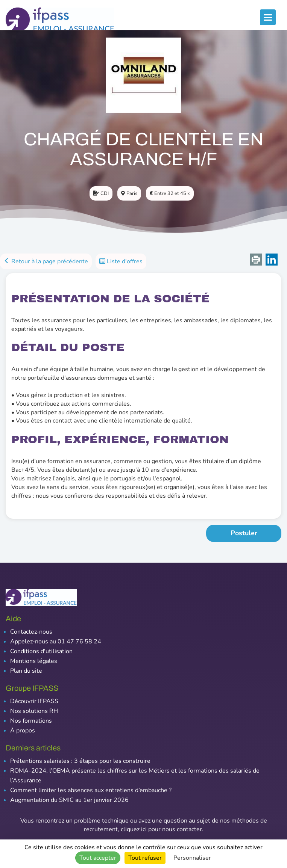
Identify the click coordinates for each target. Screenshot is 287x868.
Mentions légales (34, 661)
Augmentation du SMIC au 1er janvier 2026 (69, 800)
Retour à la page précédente (46, 261)
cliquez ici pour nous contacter (161, 829)
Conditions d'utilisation (41, 651)
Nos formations (31, 721)
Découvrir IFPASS (34, 701)
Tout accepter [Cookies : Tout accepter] (98, 858)
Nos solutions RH (34, 711)
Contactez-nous (31, 632)
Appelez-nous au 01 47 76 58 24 (56, 642)
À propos (23, 731)
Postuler (244, 533)
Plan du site (26, 671)
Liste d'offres (121, 261)
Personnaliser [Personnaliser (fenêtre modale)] (192, 858)
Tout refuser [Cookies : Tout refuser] (145, 858)
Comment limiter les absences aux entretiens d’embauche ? (91, 790)
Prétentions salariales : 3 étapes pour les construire (80, 761)
